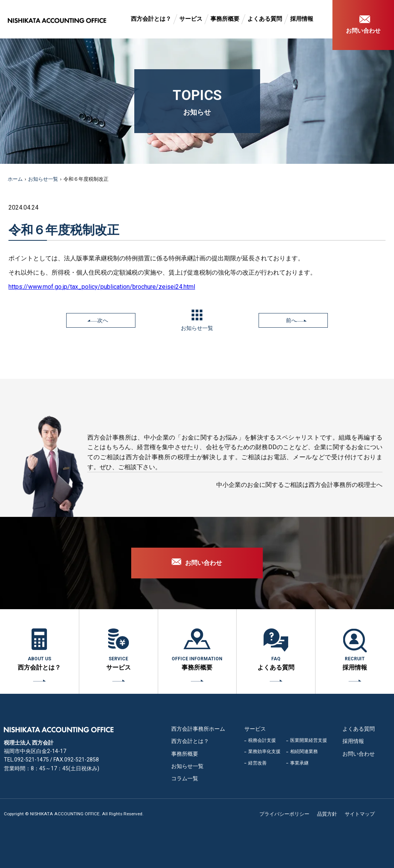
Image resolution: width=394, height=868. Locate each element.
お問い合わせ (363, 31)
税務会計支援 (262, 740)
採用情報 (302, 19)
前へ (291, 320)
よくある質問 (265, 19)
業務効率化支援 (264, 751)
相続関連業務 (304, 751)
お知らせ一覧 (43, 179)
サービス (191, 19)
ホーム (15, 179)
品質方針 (327, 814)
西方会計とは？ (151, 19)
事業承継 (299, 763)
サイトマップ (360, 814)
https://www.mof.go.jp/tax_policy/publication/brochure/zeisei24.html (102, 287)
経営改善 (257, 763)
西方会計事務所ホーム (198, 729)
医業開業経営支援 (309, 740)
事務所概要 (225, 19)
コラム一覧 (185, 778)
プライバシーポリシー (284, 814)
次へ (103, 320)
